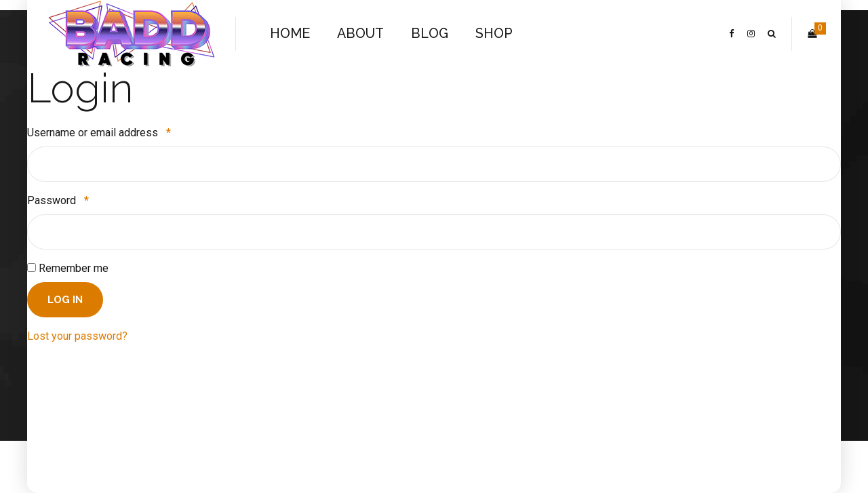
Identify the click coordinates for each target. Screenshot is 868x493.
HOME (290, 34)
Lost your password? (77, 336)
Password (58, 200)
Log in (65, 300)
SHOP (494, 34)
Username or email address (99, 133)
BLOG (430, 34)
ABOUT (360, 34)
